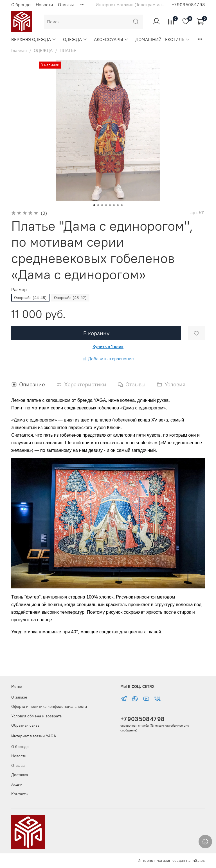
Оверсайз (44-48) (30, 298)
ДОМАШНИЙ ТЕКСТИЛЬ (163, 39)
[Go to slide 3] (102, 205)
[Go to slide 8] (122, 205)
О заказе (19, 697)
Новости (44, 4)
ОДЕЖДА (75, 39)
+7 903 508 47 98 (142, 719)
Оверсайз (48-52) (70, 298)
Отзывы (66, 4)
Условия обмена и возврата (36, 716)
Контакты (20, 794)
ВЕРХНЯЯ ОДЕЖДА (34, 39)
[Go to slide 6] (114, 205)
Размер (19, 290)
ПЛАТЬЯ (68, 50)
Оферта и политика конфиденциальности (49, 706)
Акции (17, 784)
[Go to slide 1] (94, 205)
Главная (19, 50)
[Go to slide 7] (118, 205)
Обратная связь (25, 725)
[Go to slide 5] (110, 205)
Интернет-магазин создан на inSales (171, 860)
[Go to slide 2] (98, 205)
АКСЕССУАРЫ (111, 39)
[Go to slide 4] (106, 205)
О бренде (21, 4)
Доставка (20, 775)
